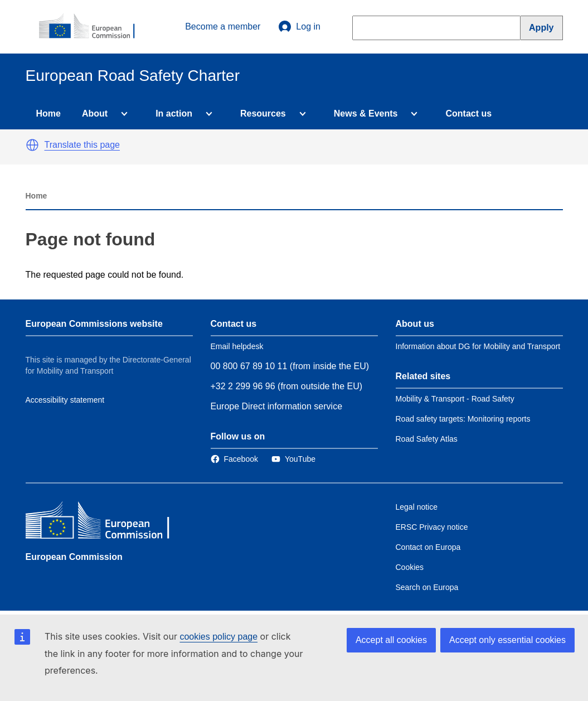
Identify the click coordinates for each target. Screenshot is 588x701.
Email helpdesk (237, 346)
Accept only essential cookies (507, 640)
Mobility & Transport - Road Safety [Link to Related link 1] (455, 399)
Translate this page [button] (82, 145)
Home (48, 113)
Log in (299, 27)
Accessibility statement (65, 400)
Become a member (223, 26)
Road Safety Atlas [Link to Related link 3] (427, 439)
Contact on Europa (428, 547)
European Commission (74, 557)
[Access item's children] (122, 114)
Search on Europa (427, 587)
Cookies (410, 567)
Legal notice (417, 507)
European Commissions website (94, 324)
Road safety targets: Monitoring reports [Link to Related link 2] (463, 419)
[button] (32, 145)
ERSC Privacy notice (432, 527)
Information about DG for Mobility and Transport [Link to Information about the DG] (478, 346)
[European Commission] (93, 27)
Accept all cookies (391, 640)
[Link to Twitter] (293, 459)
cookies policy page (218, 637)
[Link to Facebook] (234, 459)
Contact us (468, 113)
